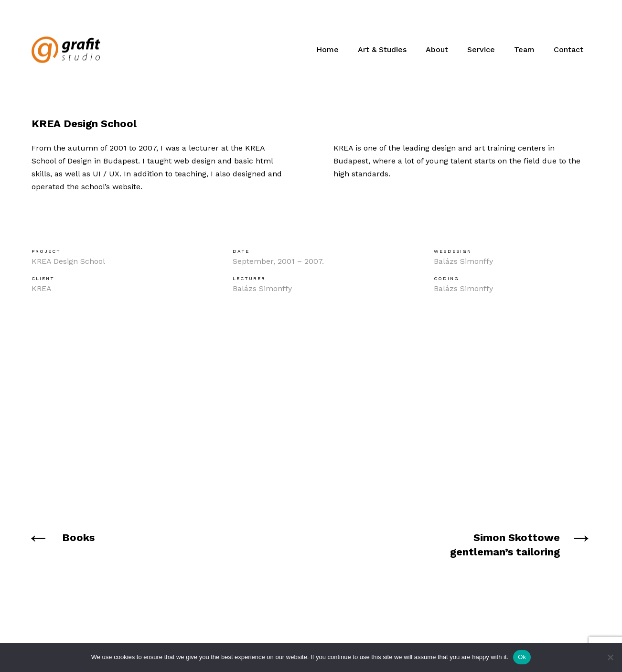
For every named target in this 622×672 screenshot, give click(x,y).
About (437, 49)
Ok (522, 657)
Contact (568, 49)
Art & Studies (382, 49)
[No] (610, 657)
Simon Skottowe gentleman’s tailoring (505, 545)
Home (327, 49)
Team (524, 49)
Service (481, 49)
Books (78, 537)
